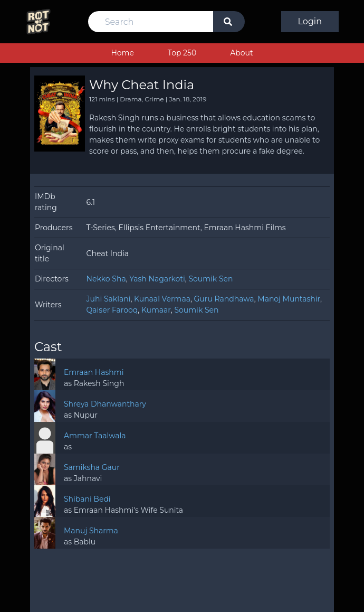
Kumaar (156, 310)
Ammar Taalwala (95, 436)
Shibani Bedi (87, 499)
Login (310, 21)
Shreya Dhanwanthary (105, 404)
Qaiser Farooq (112, 310)
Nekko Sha (106, 279)
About (241, 53)
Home (122, 53)
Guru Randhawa (224, 299)
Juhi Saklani (109, 299)
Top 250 (182, 53)
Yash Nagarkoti (157, 279)
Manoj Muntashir (289, 299)
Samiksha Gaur (92, 467)
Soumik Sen (210, 279)
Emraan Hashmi (94, 372)
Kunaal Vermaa (162, 299)
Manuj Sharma (91, 531)
